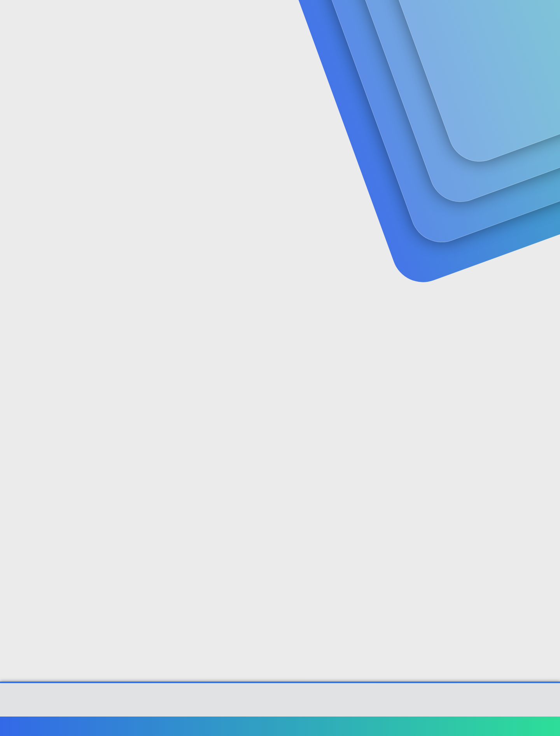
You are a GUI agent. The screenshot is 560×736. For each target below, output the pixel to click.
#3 (501, 404)
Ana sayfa (482, 726)
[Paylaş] (491, 190)
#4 (500, 507)
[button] (225, 16)
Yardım (454, 726)
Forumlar (200, 16)
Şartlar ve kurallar (368, 726)
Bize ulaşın (325, 726)
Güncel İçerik (254, 16)
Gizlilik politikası (418, 726)
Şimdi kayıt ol (474, 60)
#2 (501, 292)
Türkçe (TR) (72, 726)
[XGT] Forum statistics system (280, 710)
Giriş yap (420, 60)
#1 (501, 189)
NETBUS (66, 173)
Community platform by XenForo (280, 703)
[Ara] (373, 16)
